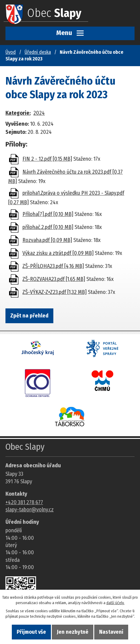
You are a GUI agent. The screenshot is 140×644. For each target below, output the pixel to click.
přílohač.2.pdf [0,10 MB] (48, 227)
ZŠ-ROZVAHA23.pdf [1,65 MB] (54, 279)
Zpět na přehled (29, 316)
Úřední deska (38, 52)
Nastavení (111, 632)
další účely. (115, 603)
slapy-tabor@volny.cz (30, 510)
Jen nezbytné (73, 632)
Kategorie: (18, 113)
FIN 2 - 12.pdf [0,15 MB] (47, 159)
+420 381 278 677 (24, 502)
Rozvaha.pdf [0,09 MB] (47, 240)
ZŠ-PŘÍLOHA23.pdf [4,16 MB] (53, 266)
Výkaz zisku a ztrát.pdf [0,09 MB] (58, 253)
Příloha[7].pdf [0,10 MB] (48, 214)
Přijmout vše (31, 632)
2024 (39, 113)
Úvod (11, 52)
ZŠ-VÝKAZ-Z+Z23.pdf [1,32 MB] (55, 292)
